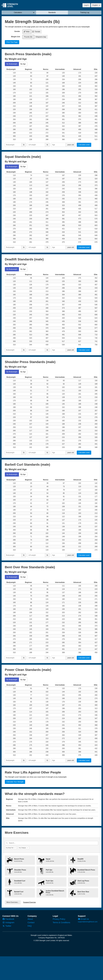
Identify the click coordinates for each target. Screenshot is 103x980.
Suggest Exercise (30, 902)
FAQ (30, 926)
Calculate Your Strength (15, 782)
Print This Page (12, 42)
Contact (31, 922)
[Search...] (51, 843)
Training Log (85, 12)
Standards (52, 12)
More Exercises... (13, 902)
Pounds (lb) (28, 37)
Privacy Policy (59, 919)
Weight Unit (16, 37)
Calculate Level (84, 145)
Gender (17, 31)
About (30, 919)
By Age (23, 64)
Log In (86, 5)
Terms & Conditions (61, 922)
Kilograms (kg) (41, 37)
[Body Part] (11, 848)
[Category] (23, 848)
